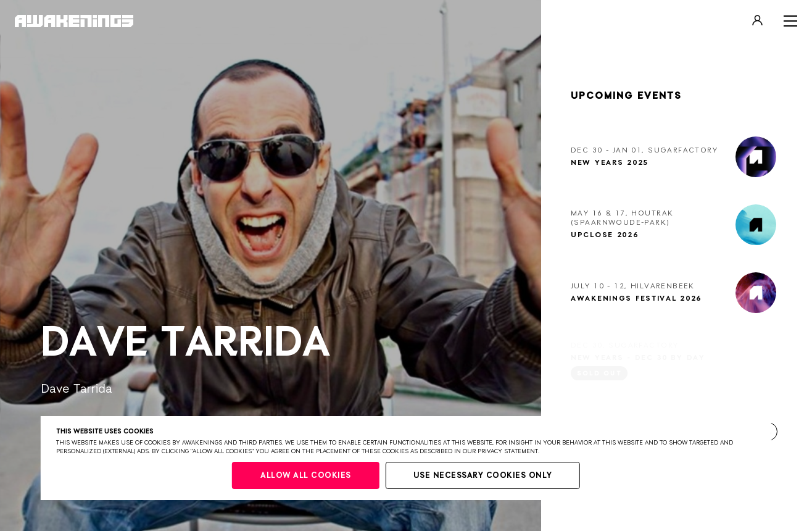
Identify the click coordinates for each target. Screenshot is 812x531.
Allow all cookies (306, 476)
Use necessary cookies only (483, 476)
